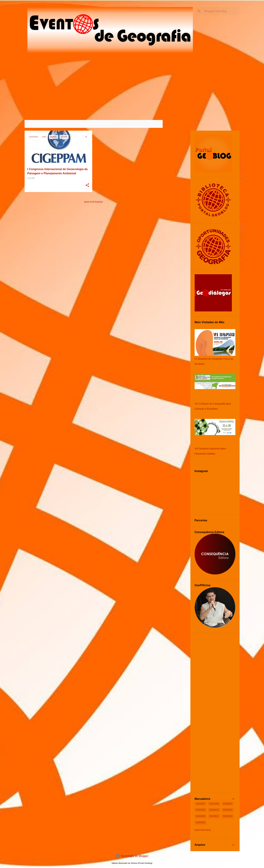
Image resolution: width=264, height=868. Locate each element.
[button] (87, 186)
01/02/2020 (228, 810)
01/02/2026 (201, 816)
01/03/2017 (214, 816)
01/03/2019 (201, 822)
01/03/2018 (228, 816)
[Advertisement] (94, 231)
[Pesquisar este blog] (221, 11)
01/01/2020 (214, 804)
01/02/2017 (228, 804)
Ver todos (154, 124)
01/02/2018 (201, 810)
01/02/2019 (214, 810)
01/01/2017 (201, 804)
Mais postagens (93, 202)
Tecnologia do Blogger (132, 856)
